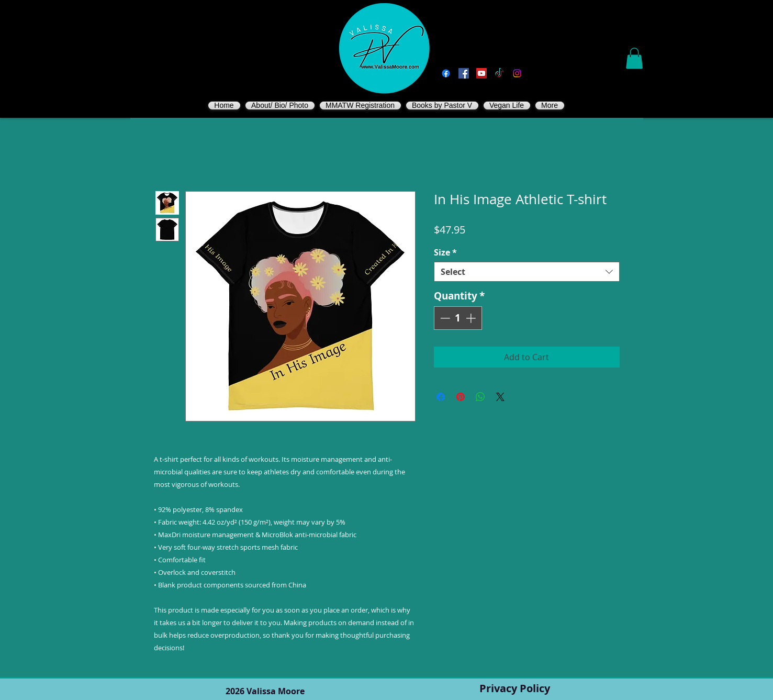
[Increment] (472, 318)
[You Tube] (481, 73)
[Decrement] (444, 318)
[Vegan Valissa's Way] (464, 73)
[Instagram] (517, 73)
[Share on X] (500, 397)
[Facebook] (446, 73)
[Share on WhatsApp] (480, 397)
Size (445, 252)
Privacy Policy (515, 688)
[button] (634, 58)
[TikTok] (499, 73)
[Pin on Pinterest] (461, 397)
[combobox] (527, 272)
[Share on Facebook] (441, 397)
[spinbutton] (458, 318)
